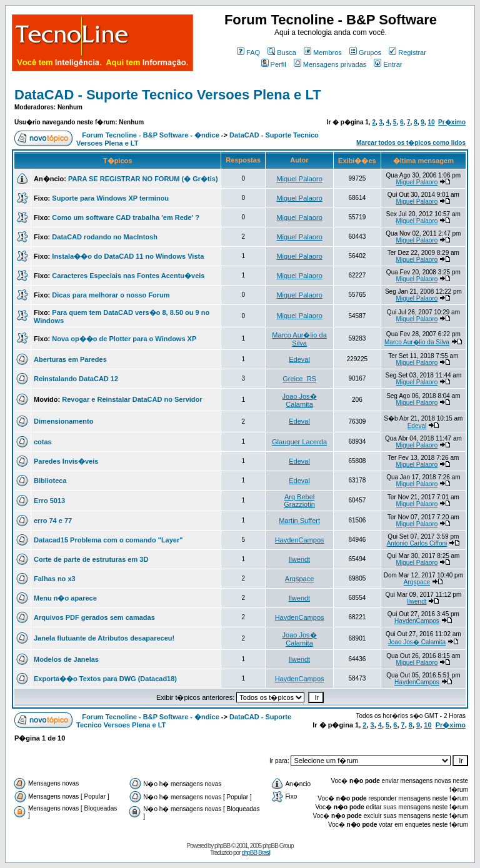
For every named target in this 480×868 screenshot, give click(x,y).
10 (431, 122)
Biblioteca (50, 481)
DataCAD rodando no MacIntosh (105, 237)
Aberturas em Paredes (70, 359)
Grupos (365, 52)
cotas (43, 442)
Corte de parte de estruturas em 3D (91, 559)
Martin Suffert (299, 521)
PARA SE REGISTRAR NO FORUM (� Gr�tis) (143, 179)
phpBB (222, 846)
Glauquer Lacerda (299, 442)
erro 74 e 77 (53, 521)
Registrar (407, 52)
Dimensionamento (63, 421)
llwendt (299, 559)
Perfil (274, 64)
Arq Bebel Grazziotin (299, 501)
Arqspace (299, 579)
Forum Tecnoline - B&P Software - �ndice (151, 135)
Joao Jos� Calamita (300, 400)
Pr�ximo (452, 122)
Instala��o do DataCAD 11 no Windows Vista (128, 256)
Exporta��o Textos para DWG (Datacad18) (105, 679)
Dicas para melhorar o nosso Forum (111, 295)
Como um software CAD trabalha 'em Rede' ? (126, 217)
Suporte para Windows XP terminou (110, 198)
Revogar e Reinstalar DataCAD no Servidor (132, 399)
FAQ (248, 52)
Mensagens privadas (330, 64)
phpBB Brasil (256, 853)
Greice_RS (299, 379)
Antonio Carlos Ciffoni (417, 543)
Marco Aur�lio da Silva (299, 339)
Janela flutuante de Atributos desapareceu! (104, 638)
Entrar (388, 64)
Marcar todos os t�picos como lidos (411, 143)
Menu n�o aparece (65, 598)
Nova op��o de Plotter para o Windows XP (124, 339)
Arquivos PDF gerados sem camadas (94, 617)
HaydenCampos (300, 540)
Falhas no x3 (55, 579)
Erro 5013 (49, 501)
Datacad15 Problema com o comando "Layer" (108, 540)
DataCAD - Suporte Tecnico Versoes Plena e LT (168, 95)
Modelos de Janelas (66, 659)
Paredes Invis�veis (66, 461)
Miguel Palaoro (299, 179)
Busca (282, 52)
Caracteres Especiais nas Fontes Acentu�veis (128, 276)
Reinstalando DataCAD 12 (76, 379)
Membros (323, 52)
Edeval (299, 359)
